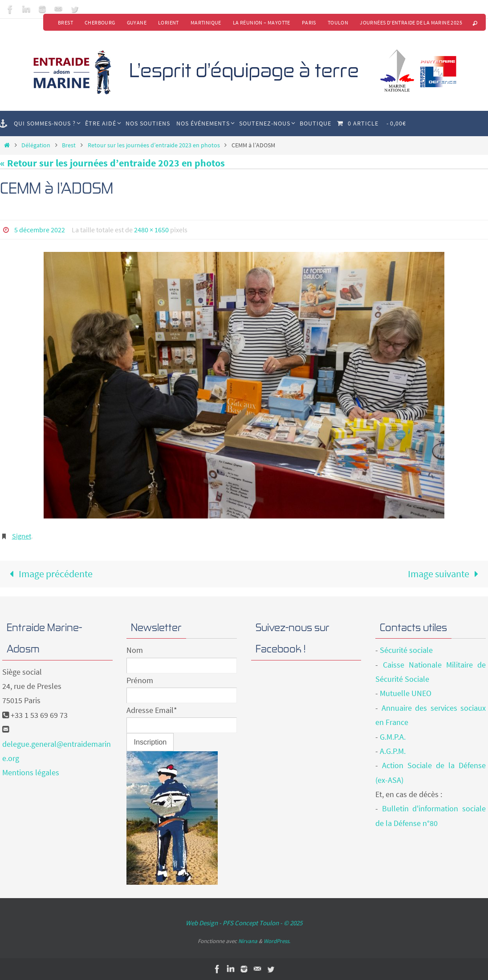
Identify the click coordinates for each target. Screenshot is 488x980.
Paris (309, 22)
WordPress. (277, 941)
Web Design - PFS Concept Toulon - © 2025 (244, 923)
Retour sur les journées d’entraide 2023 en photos (154, 145)
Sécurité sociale (406, 650)
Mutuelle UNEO (406, 693)
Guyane (137, 22)
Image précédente (49, 574)
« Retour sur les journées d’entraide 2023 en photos (112, 163)
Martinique (206, 22)
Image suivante (445, 574)
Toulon (338, 22)
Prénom (140, 680)
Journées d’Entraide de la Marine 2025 (411, 22)
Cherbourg (100, 22)
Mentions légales (31, 772)
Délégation (36, 145)
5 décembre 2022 (40, 230)
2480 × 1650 (151, 230)
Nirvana (248, 941)
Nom (135, 650)
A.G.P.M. (393, 751)
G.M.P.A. (393, 737)
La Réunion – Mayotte (262, 22)
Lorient (169, 22)
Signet (22, 536)
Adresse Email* (152, 710)
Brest (65, 22)
